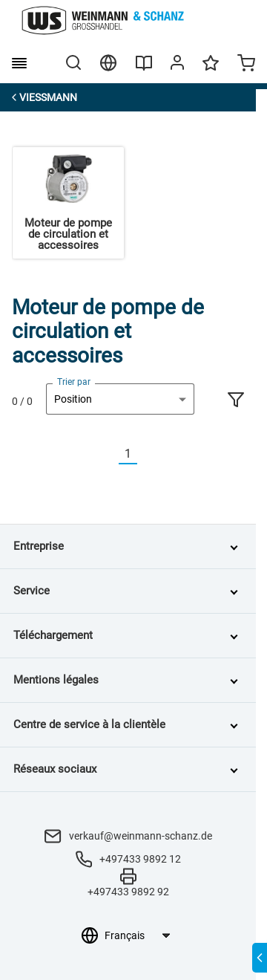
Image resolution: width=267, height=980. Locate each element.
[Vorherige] (110, 454)
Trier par (74, 382)
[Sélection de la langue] (137, 935)
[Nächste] (146, 454)
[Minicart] (246, 65)
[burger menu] (19, 63)
